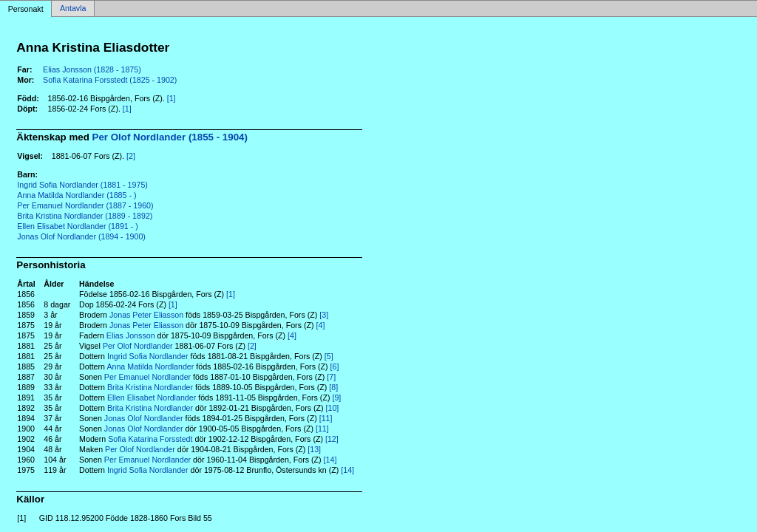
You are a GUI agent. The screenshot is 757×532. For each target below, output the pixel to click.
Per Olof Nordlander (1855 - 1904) (170, 137)
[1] (172, 98)
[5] (329, 356)
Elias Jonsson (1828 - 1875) (92, 69)
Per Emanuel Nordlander (147, 377)
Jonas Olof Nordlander (144, 418)
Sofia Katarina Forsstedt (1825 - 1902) (110, 80)
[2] (131, 156)
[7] (331, 377)
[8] (333, 387)
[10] (333, 408)
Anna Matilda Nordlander (150, 366)
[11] (326, 418)
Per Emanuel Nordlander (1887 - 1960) (85, 205)
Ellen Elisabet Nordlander (152, 398)
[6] (335, 366)
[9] (336, 398)
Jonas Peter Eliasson (146, 315)
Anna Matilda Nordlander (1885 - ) (77, 195)
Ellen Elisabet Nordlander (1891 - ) (77, 226)
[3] (324, 315)
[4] (321, 325)
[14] (330, 460)
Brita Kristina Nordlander (150, 387)
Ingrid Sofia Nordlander (148, 356)
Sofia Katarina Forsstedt (150, 439)
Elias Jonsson (131, 335)
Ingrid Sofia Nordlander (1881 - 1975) (82, 185)
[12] (332, 439)
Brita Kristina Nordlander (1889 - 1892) (85, 216)
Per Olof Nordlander (138, 346)
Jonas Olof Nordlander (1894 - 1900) (81, 236)
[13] (314, 449)
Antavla (73, 9)
